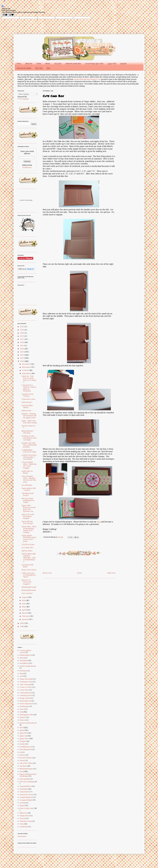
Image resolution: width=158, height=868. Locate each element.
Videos (39, 64)
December (26, 364)
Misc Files (39, 68)
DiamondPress (25, 701)
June (24, 604)
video (22, 824)
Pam (21, 771)
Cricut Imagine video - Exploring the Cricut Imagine (29, 465)
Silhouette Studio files (73, 64)
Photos (48, 64)
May (24, 607)
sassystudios (24, 792)
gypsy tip (23, 736)
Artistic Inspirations (27, 666)
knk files (123, 64)
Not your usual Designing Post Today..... (28, 500)
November (26, 367)
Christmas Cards (26, 682)
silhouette (24, 813)
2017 (22, 339)
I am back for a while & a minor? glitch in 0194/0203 (29, 388)
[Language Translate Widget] (28, 94)
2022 (22, 327)
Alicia (22, 658)
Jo (21, 752)
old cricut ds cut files (24, 68)
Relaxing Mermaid (29, 590)
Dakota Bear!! (27, 402)
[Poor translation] (11, 15)
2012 (22, 355)
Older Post (111, 573)
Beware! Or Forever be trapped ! (27, 582)
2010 (22, 361)
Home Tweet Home (29, 570)
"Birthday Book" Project (28, 494)
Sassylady (23, 789)
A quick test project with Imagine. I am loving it (29, 457)
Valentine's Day (26, 821)
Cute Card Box (27, 593)
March (25, 613)
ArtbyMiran (24, 663)
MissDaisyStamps (26, 769)
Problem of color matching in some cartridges (29, 438)
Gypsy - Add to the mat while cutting (29, 422)
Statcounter (22, 836)
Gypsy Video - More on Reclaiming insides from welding (29, 529)
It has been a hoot (28, 399)
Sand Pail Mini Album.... (27, 406)
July (24, 600)
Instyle (22, 744)
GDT (21, 728)
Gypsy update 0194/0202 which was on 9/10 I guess (29, 538)
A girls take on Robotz (27, 472)
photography (25, 779)
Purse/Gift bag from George (27, 522)
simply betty (25, 816)
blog (99, 522)
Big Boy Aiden (27, 551)
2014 (22, 349)
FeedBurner (27, 167)
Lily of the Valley (26, 763)
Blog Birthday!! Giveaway (28, 432)
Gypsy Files (112, 64)
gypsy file (23, 733)
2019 (22, 336)
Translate (23, 99)
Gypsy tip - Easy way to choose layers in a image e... (29, 379)
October (25, 370)
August (25, 597)
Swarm (23, 818)
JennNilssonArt (26, 747)
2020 (22, 333)
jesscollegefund (26, 749)
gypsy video (24, 739)
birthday (23, 671)
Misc (48, 68)
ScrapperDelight (26, 800)
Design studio (25, 698)
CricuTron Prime (28, 545)
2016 (22, 342)
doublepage (24, 706)
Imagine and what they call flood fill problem (29, 445)
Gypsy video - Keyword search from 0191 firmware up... (29, 508)
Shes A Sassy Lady (27, 808)
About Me (29, 64)
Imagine (23, 741)
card (22, 676)
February (26, 616)
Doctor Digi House (27, 704)
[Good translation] (5, 15)
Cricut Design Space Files (94, 64)
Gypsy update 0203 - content (29, 489)
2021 (22, 330)
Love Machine (27, 485)
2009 (22, 623)
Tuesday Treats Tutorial (27, 395)
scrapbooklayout (26, 797)
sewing (22, 803)
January (25, 619)
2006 (22, 626)
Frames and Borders (28, 723)
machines (23, 766)
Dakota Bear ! (27, 411)
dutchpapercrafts (27, 715)
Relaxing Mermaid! (29, 587)
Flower (22, 720)
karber (22, 755)
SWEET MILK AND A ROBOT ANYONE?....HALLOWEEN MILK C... (29, 558)
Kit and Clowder (26, 758)
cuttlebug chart (26, 695)
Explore (23, 717)
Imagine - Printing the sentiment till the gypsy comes (29, 416)
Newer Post (47, 573)
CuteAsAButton (26, 693)
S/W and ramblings (27, 782)
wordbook (24, 827)
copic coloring (25, 684)
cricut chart (24, 690)
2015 (22, 346)
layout (22, 760)
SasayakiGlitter (26, 786)
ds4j (21, 712)
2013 (22, 352)
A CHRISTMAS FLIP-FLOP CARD (29, 451)
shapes (22, 805)
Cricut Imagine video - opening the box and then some (29, 479)
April (24, 610)
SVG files (58, 64)
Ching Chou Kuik (26, 679)
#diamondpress (26, 655)
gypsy (22, 730)
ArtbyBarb (24, 661)
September (26, 373)
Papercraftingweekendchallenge (28, 775)
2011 (22, 358)
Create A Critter (26, 687)
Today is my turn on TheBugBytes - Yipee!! (29, 575)
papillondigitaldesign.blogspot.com (87, 79)
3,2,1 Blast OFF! (27, 548)
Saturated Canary (27, 795)
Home (19, 64)
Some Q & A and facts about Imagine (28, 516)
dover (22, 709)
